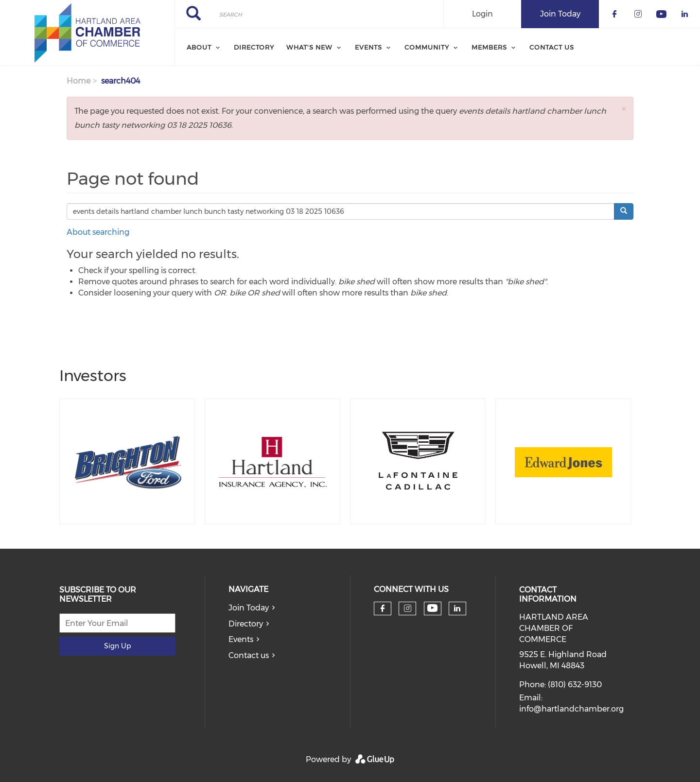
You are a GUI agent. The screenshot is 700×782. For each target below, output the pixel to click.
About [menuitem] (199, 47)
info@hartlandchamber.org (571, 709)
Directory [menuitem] (254, 47)
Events (241, 639)
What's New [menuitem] (309, 47)
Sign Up (117, 646)
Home (79, 81)
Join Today (249, 608)
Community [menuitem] (427, 47)
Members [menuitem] (489, 47)
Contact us (249, 655)
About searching (98, 232)
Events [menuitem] (368, 47)
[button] (624, 109)
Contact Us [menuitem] (552, 47)
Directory (246, 624)
